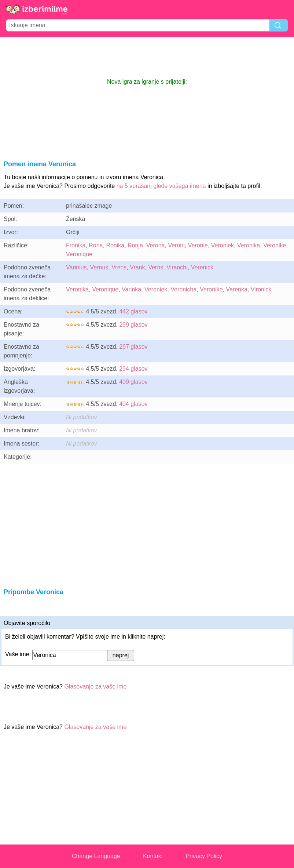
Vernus (99, 267)
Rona (96, 245)
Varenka (236, 289)
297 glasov (133, 347)
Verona (156, 245)
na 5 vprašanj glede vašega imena (161, 186)
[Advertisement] (147, 57)
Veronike (275, 245)
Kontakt (153, 856)
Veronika (249, 245)
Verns (156, 267)
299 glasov (133, 325)
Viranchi (177, 267)
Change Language (96, 856)
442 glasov (133, 311)
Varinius (76, 267)
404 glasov (133, 404)
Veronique (79, 254)
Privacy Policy (204, 856)
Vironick (261, 289)
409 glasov (133, 382)
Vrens (119, 267)
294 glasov (133, 369)
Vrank (137, 267)
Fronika (76, 245)
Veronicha (183, 289)
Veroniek (223, 245)
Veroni (176, 245)
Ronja (135, 245)
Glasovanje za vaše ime (95, 687)
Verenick (202, 267)
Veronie (198, 245)
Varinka (131, 289)
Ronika (115, 245)
